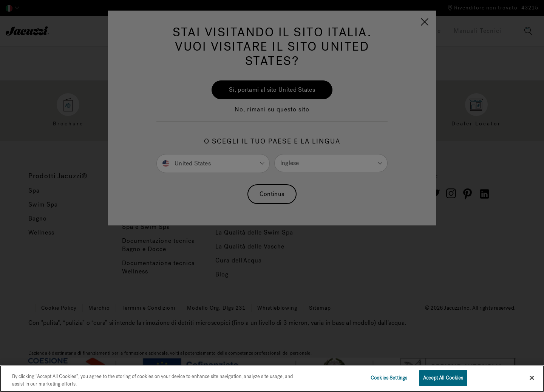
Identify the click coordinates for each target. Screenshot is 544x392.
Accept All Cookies (443, 378)
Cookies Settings (389, 378)
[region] (272, 379)
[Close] (532, 378)
